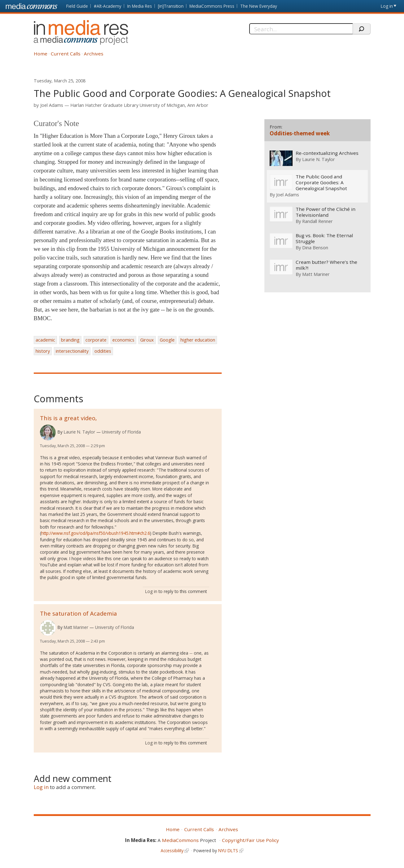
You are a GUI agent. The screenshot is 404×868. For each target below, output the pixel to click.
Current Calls (66, 54)
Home (41, 54)
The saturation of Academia (78, 613)
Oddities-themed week (300, 133)
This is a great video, (68, 418)
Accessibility (172, 851)
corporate (96, 340)
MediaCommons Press (212, 6)
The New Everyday (259, 6)
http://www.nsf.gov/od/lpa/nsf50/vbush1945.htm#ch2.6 (96, 533)
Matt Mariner (76, 627)
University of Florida (121, 432)
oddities (103, 351)
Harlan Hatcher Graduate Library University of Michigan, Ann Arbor (139, 105)
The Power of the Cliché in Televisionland (326, 212)
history (43, 351)
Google (167, 340)
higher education (198, 340)
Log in (387, 6)
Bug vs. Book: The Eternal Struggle (324, 239)
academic (45, 340)
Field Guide (77, 6)
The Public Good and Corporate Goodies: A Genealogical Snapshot (321, 183)
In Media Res (140, 6)
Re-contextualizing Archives (327, 153)
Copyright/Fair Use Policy (250, 840)
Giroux (147, 340)
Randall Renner (317, 221)
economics (123, 340)
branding (70, 340)
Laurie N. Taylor (79, 432)
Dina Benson (315, 248)
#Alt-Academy (108, 6)
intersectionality (72, 351)
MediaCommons (180, 840)
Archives (94, 54)
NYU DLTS (228, 851)
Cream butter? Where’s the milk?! (326, 265)
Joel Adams (52, 105)
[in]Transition (171, 6)
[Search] (301, 29)
